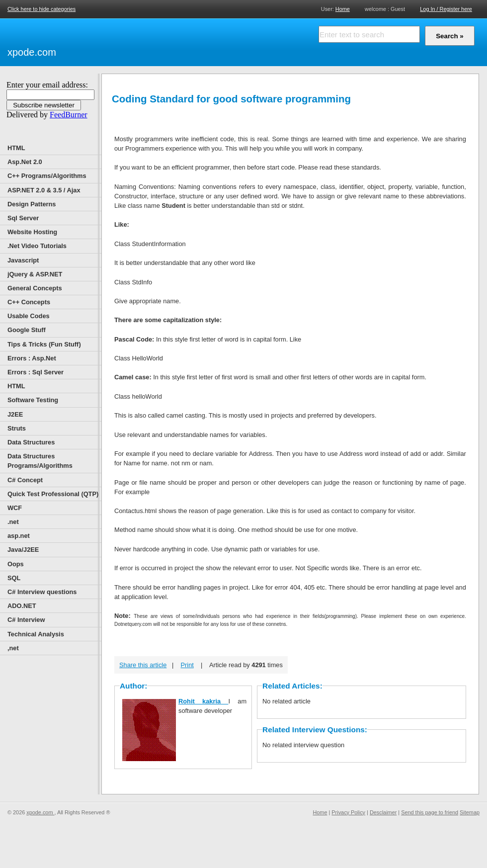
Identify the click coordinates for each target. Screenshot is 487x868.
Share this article (143, 665)
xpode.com (32, 52)
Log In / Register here (446, 9)
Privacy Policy (348, 812)
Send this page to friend (430, 812)
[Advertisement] (174, 41)
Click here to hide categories (41, 9)
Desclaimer (383, 812)
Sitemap (470, 812)
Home (343, 9)
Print (187, 665)
